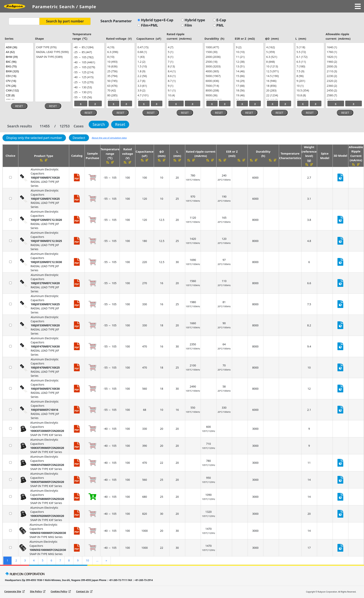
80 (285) (120, 95)
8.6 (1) (184, 76)
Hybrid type (194, 20)
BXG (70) (19, 66)
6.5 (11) (309, 62)
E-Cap (221, 20)
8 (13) (184, 66)
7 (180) (309, 66)
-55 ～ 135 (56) (88, 97)
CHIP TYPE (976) (52, 47)
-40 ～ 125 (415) (88, 77)
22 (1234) (279, 95)
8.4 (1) (184, 71)
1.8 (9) (150, 71)
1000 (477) (218, 47)
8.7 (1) (184, 81)
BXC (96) (19, 62)
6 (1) (184, 57)
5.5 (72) (309, 52)
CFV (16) (19, 81)
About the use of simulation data (109, 138)
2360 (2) (345, 86)
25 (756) (120, 71)
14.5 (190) (279, 76)
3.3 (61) (150, 86)
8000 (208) (218, 90)
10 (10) (249, 52)
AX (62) (19, 52)
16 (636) (120, 66)
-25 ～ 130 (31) (88, 92)
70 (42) (120, 90)
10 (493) (120, 62)
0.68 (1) (150, 52)
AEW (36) (19, 47)
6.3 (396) (120, 52)
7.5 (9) (309, 71)
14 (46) (249, 71)
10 (87, 560)
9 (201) (309, 81)
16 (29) (249, 81)
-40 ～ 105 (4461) (88, 62)
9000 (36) (218, 95)
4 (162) (279, 47)
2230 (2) (345, 76)
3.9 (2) (150, 90)
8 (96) (309, 76)
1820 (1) (345, 57)
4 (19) (120, 47)
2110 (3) (345, 71)
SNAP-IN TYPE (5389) (52, 57)
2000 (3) (345, 66)
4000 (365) (218, 71)
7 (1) (184, 62)
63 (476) (120, 86)
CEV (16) (19, 76)
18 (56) (249, 90)
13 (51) (249, 66)
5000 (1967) (218, 76)
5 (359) (279, 52)
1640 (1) (345, 47)
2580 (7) (345, 95)
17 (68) (249, 86)
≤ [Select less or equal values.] (81, 103)
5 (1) (184, 52)
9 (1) (184, 86)
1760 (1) (345, 52)
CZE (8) (19, 95)
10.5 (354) (309, 90)
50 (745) (120, 81)
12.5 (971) (279, 71)
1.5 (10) (150, 66)
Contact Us (82, 591)
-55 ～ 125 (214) (88, 72)
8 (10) (120, 57)
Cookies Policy (59, 591)
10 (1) (309, 86)
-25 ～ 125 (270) (88, 82)
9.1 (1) (184, 90)
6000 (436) (218, 81)
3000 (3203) (218, 66)
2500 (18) (218, 62)
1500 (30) (218, 52)
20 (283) (279, 90)
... (97, 560)
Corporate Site (13, 591)
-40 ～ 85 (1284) (88, 47)
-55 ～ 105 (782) (88, 57)
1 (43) (150, 57)
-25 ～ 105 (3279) (88, 67)
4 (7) (184, 47)
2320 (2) (345, 81)
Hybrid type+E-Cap (157, 20)
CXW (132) (19, 90)
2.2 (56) (150, 76)
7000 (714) (218, 86)
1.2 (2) (150, 62)
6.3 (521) (279, 57)
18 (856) (279, 86)
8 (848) (279, 62)
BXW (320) (19, 71)
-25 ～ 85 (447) (88, 52)
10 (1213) (279, 66)
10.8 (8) (309, 95)
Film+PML (149, 25)
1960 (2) (345, 62)
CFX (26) (19, 86)
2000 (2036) (218, 57)
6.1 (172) (309, 57)
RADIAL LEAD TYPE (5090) (52, 52)
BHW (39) (19, 57)
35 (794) (120, 76)
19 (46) (249, 95)
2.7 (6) (150, 81)
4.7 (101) (150, 95)
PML (220, 25)
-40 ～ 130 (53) (88, 87)
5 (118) (309, 47)
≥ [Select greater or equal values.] (95, 103)
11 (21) (249, 57)
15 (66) (249, 76)
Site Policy (36, 591)
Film (188, 25)
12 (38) (249, 62)
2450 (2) (345, 90)
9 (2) (249, 47)
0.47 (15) (150, 47)
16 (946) (279, 81)
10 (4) (184, 95)
